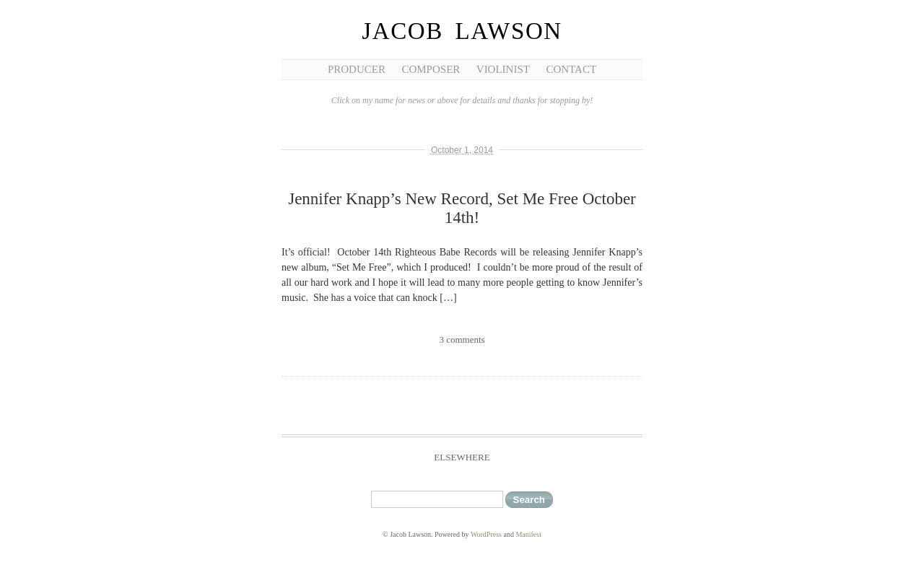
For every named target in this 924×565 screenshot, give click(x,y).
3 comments (462, 340)
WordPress (486, 534)
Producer (357, 69)
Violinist (503, 69)
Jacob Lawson (462, 31)
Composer (431, 69)
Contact (571, 69)
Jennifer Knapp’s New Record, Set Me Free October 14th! (462, 208)
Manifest (528, 534)
